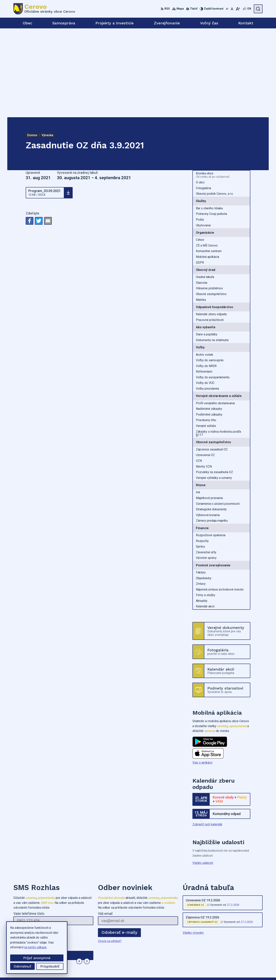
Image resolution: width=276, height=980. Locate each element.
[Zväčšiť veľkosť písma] (238, 9)
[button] (79, 872)
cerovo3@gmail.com (229, 952)
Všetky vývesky (193, 844)
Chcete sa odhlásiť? (25, 852)
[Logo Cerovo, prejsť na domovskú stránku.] (44, 9)
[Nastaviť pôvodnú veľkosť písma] (232, 9)
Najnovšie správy (36, 874)
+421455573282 (227, 944)
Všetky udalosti (203, 774)
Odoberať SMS (32, 843)
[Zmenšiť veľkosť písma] (227, 9)
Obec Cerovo (205, 970)
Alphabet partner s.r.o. (156, 970)
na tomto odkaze (35, 947)
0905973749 (224, 948)
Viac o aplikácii (202, 674)
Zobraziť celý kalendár (207, 735)
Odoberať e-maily (120, 843)
